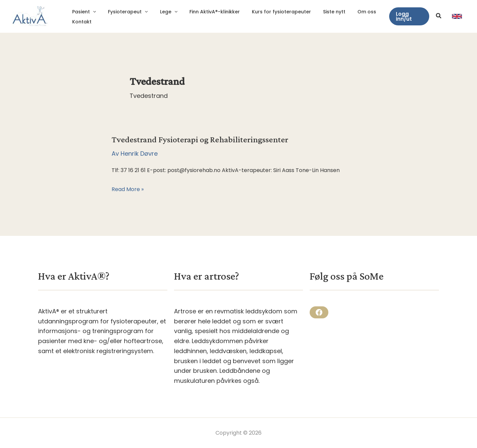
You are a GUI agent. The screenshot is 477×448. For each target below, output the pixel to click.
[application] (92, 12)
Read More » (128, 189)
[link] (457, 16)
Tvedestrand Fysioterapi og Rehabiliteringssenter (200, 139)
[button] (408, 16)
